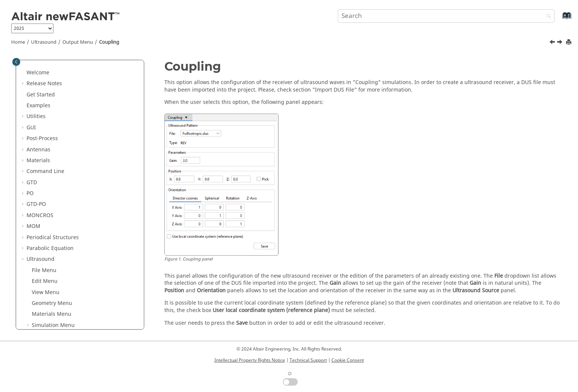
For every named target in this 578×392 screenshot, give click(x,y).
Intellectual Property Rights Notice (250, 360)
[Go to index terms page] (559, 19)
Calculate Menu (51, 231)
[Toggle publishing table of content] (16, 62)
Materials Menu (52, 154)
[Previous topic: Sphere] (553, 43)
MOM (33, 66)
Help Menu (46, 264)
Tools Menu (46, 253)
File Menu (44, 110)
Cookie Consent (348, 360)
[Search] (547, 17)
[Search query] (446, 16)
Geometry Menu (52, 143)
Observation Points (61, 198)
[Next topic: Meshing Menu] (560, 43)
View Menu (46, 132)
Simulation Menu (53, 165)
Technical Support (308, 360)
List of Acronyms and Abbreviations (71, 315)
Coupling (109, 42)
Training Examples (55, 275)
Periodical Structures (53, 78)
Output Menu (78, 42)
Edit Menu (45, 121)
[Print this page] (569, 42)
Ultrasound (44, 42)
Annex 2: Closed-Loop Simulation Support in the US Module (84, 301)
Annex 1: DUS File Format (63, 286)
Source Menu (48, 176)
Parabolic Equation (50, 88)
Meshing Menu (51, 220)
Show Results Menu (56, 242)
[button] (24, 67)
